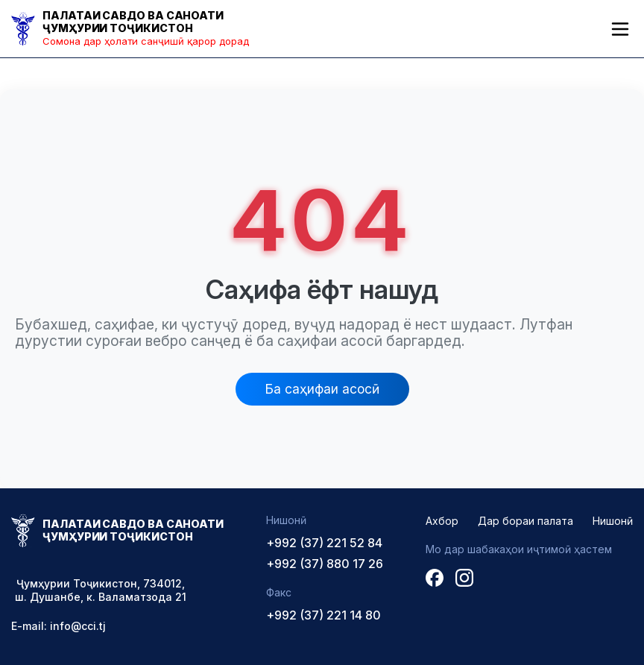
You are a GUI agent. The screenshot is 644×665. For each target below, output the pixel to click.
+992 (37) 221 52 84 (324, 543)
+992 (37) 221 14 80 (323, 615)
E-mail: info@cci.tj (59, 626)
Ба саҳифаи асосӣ (322, 389)
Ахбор (442, 521)
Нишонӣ (613, 521)
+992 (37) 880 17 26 (325, 564)
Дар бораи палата (525, 521)
